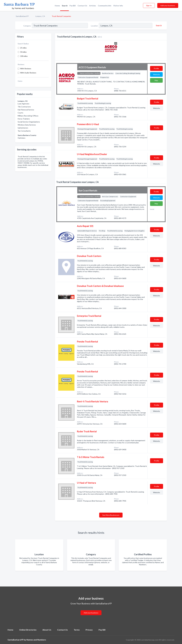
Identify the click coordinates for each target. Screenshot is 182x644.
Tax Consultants (24, 131)
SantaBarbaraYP (22, 16)
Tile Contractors (24, 107)
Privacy (89, 630)
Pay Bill (73, 6)
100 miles (24, 56)
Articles (93, 6)
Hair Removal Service (26, 110)
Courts (20, 113)
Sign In (149, 5)
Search (65, 6)
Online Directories (28, 630)
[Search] (158, 25)
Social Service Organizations (29, 122)
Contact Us (82, 6)
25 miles (23, 48)
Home (57, 6)
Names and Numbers (36, 640)
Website (157, 74)
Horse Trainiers (24, 119)
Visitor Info (118, 6)
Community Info (105, 6)
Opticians (22, 138)
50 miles (23, 52)
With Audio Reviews (28, 73)
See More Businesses (111, 515)
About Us (47, 630)
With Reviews (26, 69)
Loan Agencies (23, 104)
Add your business (168, 5)
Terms (77, 630)
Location (94, 26)
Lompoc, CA (40, 16)
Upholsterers (23, 128)
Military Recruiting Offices (28, 116)
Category (27, 26)
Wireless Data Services (27, 125)
